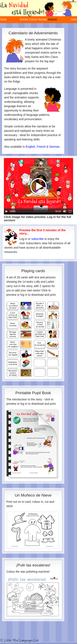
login (74, 19)
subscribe (37, 239)
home (3, 19)
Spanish (52, 19)
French (33, 19)
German (43, 19)
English (24, 19)
